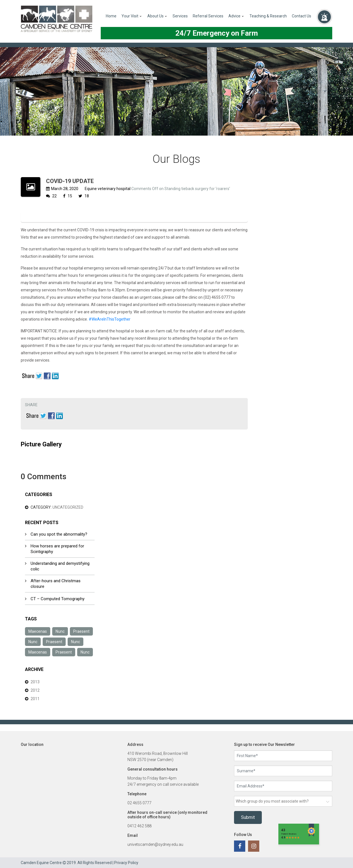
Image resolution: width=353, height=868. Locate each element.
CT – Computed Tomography (58, 599)
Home (111, 16)
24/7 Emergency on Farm (217, 33)
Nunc (60, 631)
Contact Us (302, 16)
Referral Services (208, 16)
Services (180, 16)
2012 (35, 690)
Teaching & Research (268, 16)
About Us (155, 16)
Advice (234, 16)
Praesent (81, 631)
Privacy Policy (126, 863)
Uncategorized (68, 507)
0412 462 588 (139, 826)
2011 (35, 699)
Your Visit (130, 16)
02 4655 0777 (139, 803)
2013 (35, 682)
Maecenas (38, 631)
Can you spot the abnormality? (59, 534)
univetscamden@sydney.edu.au (155, 844)
